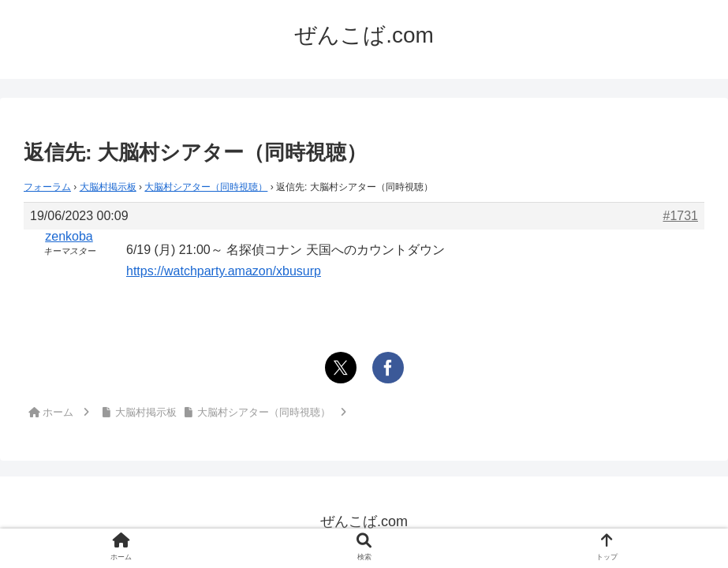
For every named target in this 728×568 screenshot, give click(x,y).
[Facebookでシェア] (388, 368)
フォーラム (47, 187)
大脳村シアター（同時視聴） (206, 187)
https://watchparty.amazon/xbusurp (224, 271)
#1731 (681, 216)
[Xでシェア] (341, 368)
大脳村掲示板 (108, 187)
